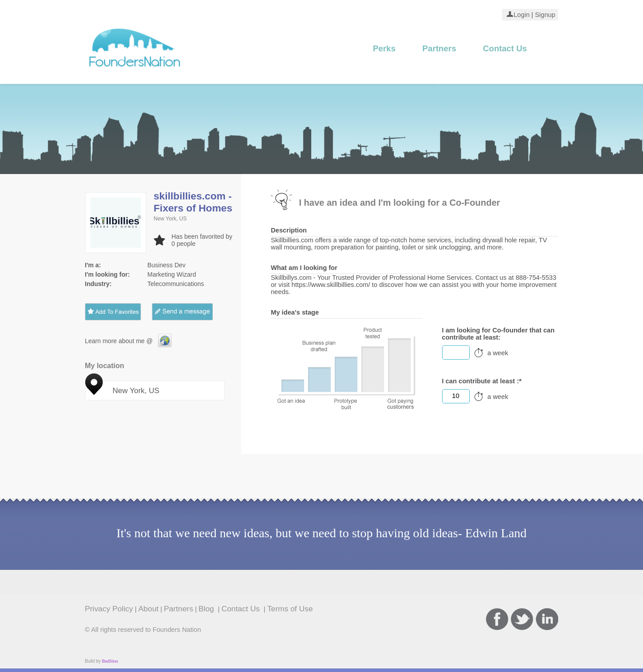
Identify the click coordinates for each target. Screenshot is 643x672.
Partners (439, 48)
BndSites (110, 661)
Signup (544, 15)
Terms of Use (290, 609)
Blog (208, 609)
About (148, 609)
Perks (384, 48)
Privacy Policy (109, 609)
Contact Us (505, 48)
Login (522, 15)
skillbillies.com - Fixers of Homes (193, 202)
